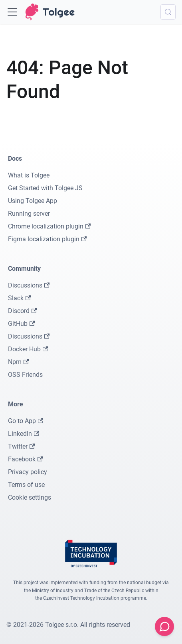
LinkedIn (24, 434)
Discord (22, 311)
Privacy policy (28, 472)
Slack (19, 298)
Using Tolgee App (33, 201)
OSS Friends (25, 375)
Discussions (29, 285)
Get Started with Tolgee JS (45, 188)
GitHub (21, 324)
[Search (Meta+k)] (168, 12)
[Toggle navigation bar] (12, 12)
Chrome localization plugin (49, 226)
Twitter (21, 446)
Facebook (25, 459)
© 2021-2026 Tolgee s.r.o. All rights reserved (68, 625)
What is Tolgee (29, 175)
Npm (18, 362)
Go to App (26, 421)
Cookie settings (30, 497)
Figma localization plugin (47, 239)
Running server (29, 214)
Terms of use (26, 485)
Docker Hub (28, 349)
